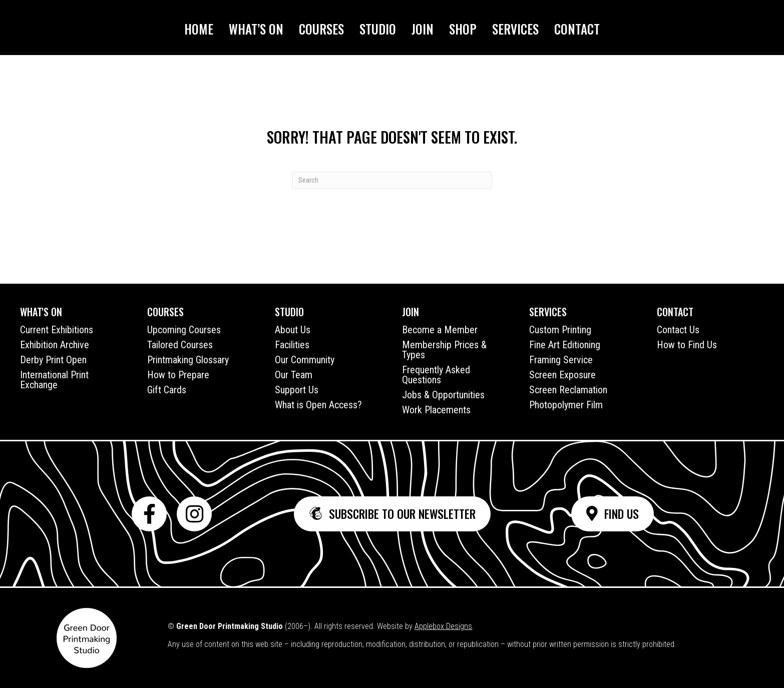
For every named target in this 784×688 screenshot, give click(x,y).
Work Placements (436, 410)
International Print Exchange (54, 380)
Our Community (305, 360)
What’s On (256, 29)
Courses (321, 29)
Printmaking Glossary (188, 360)
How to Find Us (687, 345)
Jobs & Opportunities (443, 395)
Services (515, 29)
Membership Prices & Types (444, 350)
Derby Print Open (53, 360)
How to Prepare (178, 375)
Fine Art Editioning (565, 345)
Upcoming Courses (184, 330)
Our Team (294, 375)
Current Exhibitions (57, 330)
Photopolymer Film (566, 405)
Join (423, 29)
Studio (378, 29)
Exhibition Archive (55, 345)
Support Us (297, 390)
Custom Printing (560, 330)
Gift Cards (167, 390)
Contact (577, 29)
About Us (293, 330)
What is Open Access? (318, 405)
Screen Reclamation (568, 390)
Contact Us (678, 330)
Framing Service (561, 360)
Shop (463, 29)
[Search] (392, 180)
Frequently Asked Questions (436, 375)
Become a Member (440, 330)
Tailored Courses (180, 345)
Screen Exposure (562, 375)
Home (199, 29)
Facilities (292, 345)
